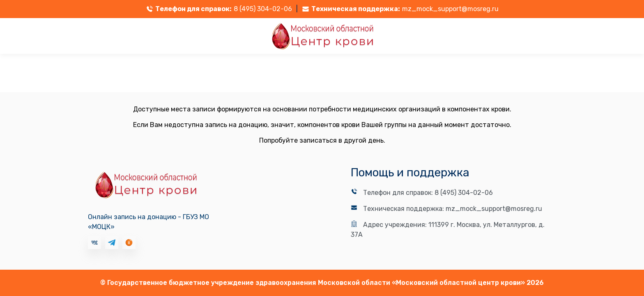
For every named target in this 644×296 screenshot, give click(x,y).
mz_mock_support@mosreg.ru (450, 9)
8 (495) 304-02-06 (263, 9)
